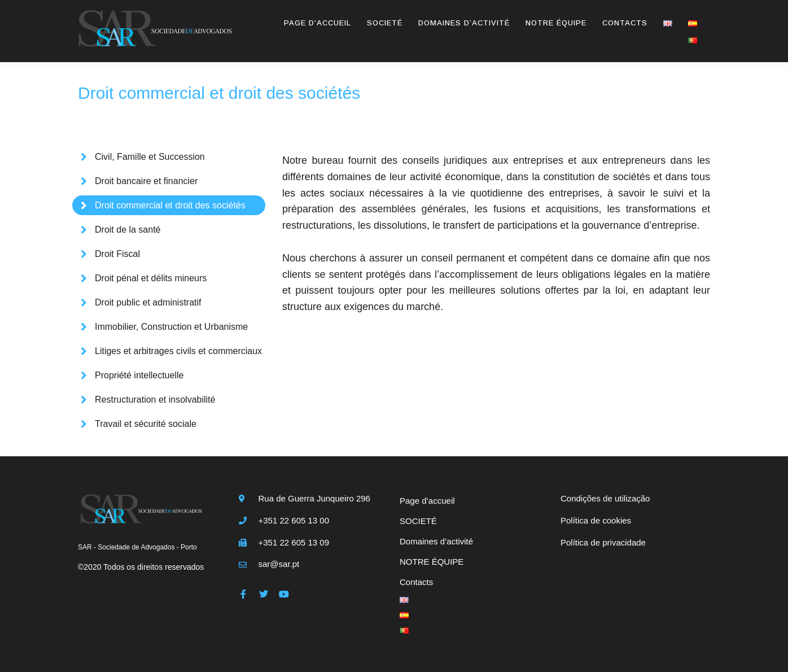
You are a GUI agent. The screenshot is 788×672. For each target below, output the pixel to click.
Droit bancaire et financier (146, 181)
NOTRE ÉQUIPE (556, 23)
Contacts (625, 23)
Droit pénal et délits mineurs (151, 278)
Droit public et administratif (148, 302)
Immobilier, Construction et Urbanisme (171, 327)
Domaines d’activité (464, 23)
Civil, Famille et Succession (150, 157)
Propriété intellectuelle (139, 375)
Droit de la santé (128, 230)
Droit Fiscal (117, 254)
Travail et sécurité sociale (146, 424)
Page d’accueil (318, 23)
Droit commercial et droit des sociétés (170, 205)
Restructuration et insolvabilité (155, 400)
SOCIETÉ (385, 23)
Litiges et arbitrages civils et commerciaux (178, 351)
